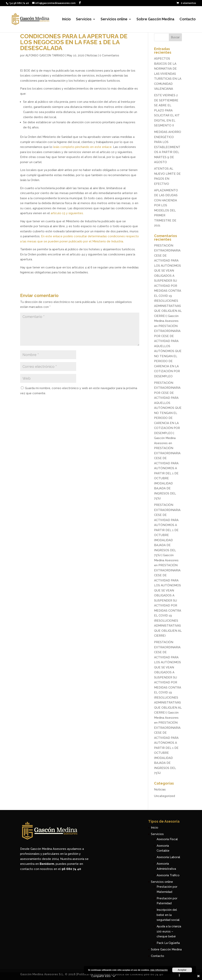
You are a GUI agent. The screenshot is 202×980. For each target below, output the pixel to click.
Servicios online (114, 19)
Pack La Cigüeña (168, 943)
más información (159, 970)
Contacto (188, 19)
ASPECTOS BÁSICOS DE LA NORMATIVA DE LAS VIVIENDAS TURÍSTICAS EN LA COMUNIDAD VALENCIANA (168, 74)
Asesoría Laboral (168, 857)
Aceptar (182, 970)
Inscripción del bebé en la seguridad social (168, 915)
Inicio (66, 19)
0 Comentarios (109, 55)
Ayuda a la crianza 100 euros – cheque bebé (169, 931)
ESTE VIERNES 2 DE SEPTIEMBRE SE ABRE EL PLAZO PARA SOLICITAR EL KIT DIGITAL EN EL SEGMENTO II (167, 110)
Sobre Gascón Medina (155, 19)
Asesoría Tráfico (168, 875)
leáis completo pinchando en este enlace (82, 147)
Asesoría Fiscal (167, 839)
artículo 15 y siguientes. (67, 213)
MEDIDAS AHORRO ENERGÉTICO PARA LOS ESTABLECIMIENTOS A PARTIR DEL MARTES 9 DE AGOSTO (168, 147)
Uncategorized (165, 796)
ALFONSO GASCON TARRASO (45, 55)
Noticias (92, 55)
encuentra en (37, 864)
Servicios (84, 19)
